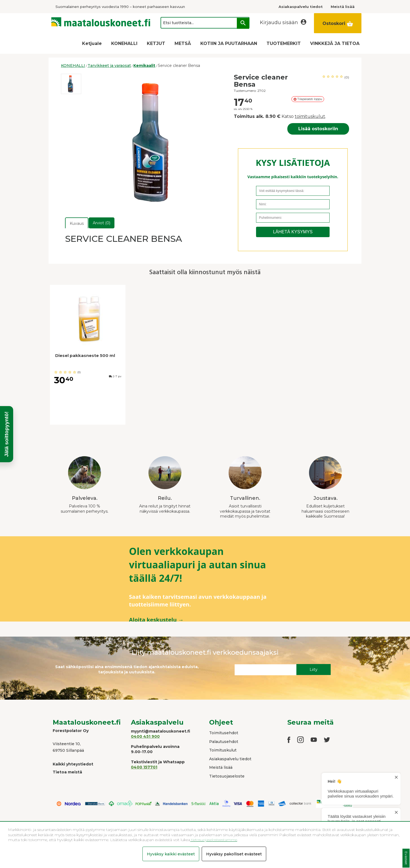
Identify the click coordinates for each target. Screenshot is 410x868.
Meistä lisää (221, 767)
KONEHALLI (124, 43)
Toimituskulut (223, 750)
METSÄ (183, 43)
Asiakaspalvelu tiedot (230, 759)
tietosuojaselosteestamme (214, 840)
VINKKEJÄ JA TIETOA (335, 43)
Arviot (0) (102, 223)
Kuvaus (77, 223)
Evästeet (406, 858)
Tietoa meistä (67, 772)
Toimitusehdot (224, 733)
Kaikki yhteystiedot (73, 764)
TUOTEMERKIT (284, 43)
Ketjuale (92, 43)
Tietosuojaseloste (227, 776)
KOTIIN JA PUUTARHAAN (229, 43)
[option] (71, 84)
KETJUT (156, 43)
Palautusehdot (224, 742)
